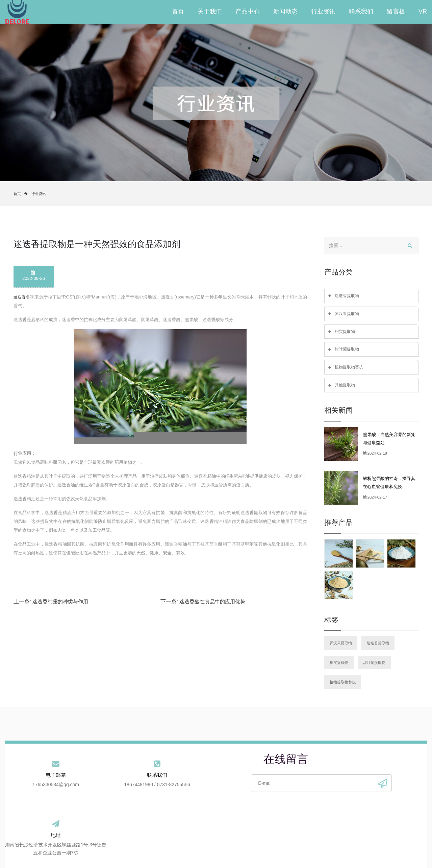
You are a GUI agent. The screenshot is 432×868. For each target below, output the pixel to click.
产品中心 (248, 12)
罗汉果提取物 (348, 314)
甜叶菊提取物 (348, 351)
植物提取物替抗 (350, 369)
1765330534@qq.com (40, 789)
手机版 (301, 858)
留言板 (396, 12)
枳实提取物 (346, 332)
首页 (178, 12)
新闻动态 (285, 12)
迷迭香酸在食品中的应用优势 (212, 601)
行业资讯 (323, 12)
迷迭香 (20, 297)
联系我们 (361, 12)
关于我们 (210, 12)
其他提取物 (346, 388)
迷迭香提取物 (348, 296)
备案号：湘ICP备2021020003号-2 (234, 858)
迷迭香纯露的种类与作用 (60, 601)
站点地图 (330, 841)
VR (423, 12)
